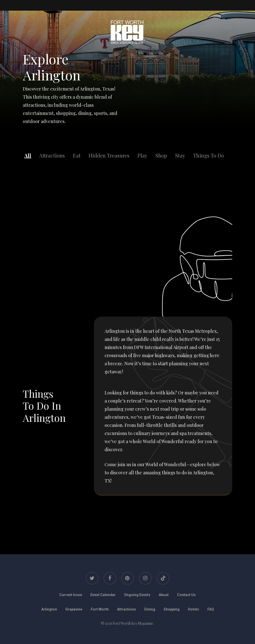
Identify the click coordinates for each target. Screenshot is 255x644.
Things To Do (209, 155)
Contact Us (186, 595)
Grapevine (74, 609)
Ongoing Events (137, 595)
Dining (150, 609)
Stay (180, 155)
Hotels (193, 609)
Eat (77, 155)
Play (142, 155)
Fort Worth (100, 609)
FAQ (211, 609)
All (28, 155)
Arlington (49, 609)
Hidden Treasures (109, 155)
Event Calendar (103, 595)
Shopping (172, 609)
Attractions (52, 155)
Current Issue (71, 595)
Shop (161, 155)
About (164, 595)
